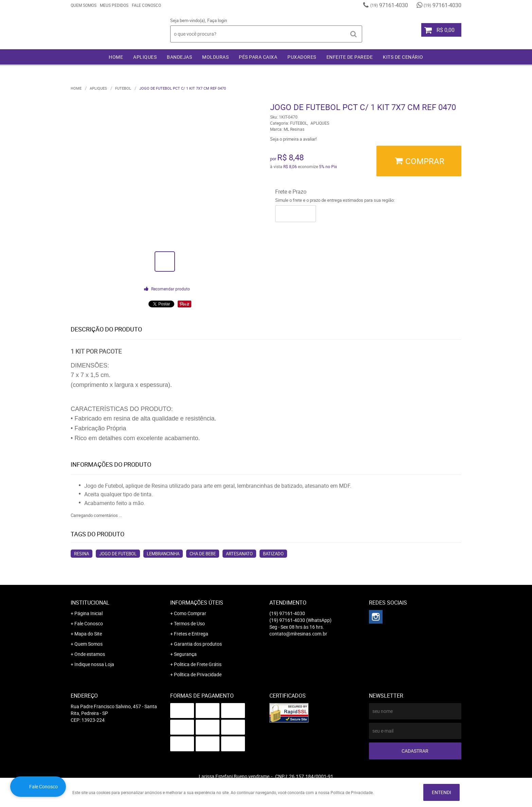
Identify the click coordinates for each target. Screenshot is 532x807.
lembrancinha (163, 554)
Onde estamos (90, 654)
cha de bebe (203, 554)
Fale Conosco (146, 5)
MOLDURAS (215, 57)
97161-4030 (389, 5)
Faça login (217, 20)
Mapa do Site (88, 634)
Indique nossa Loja (94, 664)
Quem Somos (84, 5)
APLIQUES (145, 57)
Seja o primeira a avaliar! (293, 139)
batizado (273, 554)
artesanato (239, 554)
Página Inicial (88, 613)
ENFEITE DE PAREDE (350, 57)
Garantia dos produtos (198, 644)
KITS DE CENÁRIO (403, 57)
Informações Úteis (197, 603)
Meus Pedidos (114, 5)
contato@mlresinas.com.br (298, 634)
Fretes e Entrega (191, 634)
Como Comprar (190, 613)
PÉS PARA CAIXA (258, 57)
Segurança (185, 654)
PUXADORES (302, 57)
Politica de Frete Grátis (198, 664)
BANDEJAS (179, 57)
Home (116, 57)
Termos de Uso (189, 623)
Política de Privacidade (198, 674)
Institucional (90, 603)
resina (82, 554)
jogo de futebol (118, 554)
